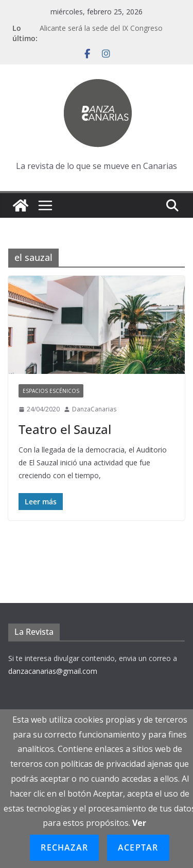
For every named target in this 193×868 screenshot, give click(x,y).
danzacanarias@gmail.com (53, 671)
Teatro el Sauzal (65, 429)
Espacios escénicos (51, 391)
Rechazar (64, 847)
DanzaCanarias (94, 409)
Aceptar (138, 847)
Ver (139, 823)
